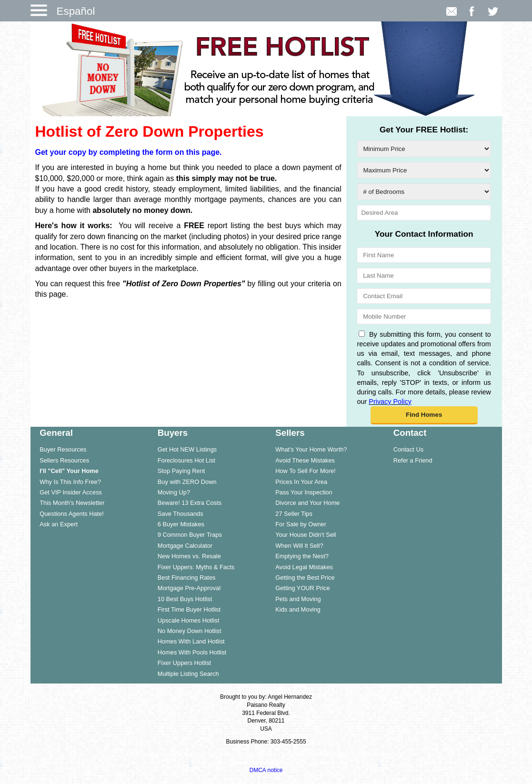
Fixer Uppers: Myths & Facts (196, 567)
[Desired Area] (424, 213)
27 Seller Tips (294, 514)
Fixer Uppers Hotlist (184, 663)
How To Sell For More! (305, 471)
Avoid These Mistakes (305, 460)
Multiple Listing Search (188, 674)
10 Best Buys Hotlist (185, 599)
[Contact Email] (424, 296)
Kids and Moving (298, 609)
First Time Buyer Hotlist (189, 609)
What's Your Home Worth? (311, 449)
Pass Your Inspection (304, 492)
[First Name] (424, 255)
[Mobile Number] (424, 317)
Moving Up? (174, 492)
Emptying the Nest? (302, 556)
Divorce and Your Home (307, 503)
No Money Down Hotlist (190, 631)
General (56, 433)
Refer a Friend (413, 460)
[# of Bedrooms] (424, 192)
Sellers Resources (64, 460)
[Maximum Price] (424, 170)
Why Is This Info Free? (70, 482)
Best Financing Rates (187, 578)
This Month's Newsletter (72, 503)
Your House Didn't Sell (306, 535)
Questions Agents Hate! (71, 514)
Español (76, 11)
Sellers (290, 433)
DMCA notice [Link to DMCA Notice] (266, 770)
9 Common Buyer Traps (190, 535)
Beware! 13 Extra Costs (190, 503)
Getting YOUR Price (302, 588)
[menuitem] (89, 449)
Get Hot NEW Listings (187, 449)
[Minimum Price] (424, 149)
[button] (424, 415)
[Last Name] (424, 276)
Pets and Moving (298, 599)
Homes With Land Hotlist (191, 641)
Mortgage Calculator (185, 546)
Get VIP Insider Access (71, 492)
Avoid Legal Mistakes (304, 567)
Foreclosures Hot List (186, 460)
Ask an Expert (59, 524)
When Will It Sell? (299, 546)
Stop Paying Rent (181, 471)
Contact (410, 433)
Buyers (173, 433)
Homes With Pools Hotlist (192, 652)
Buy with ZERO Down (187, 482)
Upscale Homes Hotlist (188, 620)
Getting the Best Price (305, 578)
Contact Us (408, 449)
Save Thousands (181, 514)
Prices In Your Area (301, 482)
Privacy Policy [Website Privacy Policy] (390, 402)
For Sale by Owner (301, 524)
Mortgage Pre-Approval (189, 588)
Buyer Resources (63, 449)
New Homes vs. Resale (189, 556)
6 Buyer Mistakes (181, 524)
